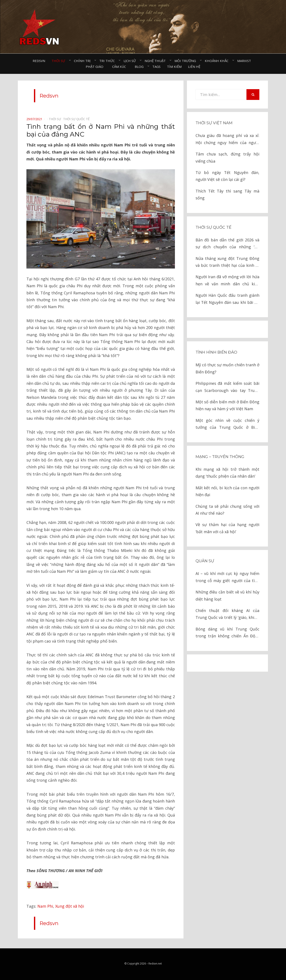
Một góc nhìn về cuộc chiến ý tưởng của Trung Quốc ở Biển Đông (227, 424)
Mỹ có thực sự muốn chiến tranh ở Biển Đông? (227, 368)
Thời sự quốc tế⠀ (77, 119)
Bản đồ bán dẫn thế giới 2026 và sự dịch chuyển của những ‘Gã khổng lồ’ (227, 244)
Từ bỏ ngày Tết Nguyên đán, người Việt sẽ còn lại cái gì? (227, 176)
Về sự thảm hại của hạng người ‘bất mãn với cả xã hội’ (227, 528)
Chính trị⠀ (83, 61)
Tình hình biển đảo (216, 352)
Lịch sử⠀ (131, 61)
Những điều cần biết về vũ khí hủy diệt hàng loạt (227, 595)
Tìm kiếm (174, 67)
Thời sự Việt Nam (214, 123)
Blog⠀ (140, 67)
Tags (156, 67)
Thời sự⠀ (60, 61)
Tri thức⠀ (108, 61)
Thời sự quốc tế (213, 227)
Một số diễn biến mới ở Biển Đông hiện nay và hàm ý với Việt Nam (227, 405)
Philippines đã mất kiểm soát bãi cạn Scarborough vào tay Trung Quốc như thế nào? (227, 387)
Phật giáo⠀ (96, 67)
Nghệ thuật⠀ (156, 61)
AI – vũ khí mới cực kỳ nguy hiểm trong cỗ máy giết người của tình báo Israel (227, 577)
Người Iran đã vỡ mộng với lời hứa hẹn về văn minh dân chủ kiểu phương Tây (227, 281)
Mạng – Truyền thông (220, 457)
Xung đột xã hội (70, 906)
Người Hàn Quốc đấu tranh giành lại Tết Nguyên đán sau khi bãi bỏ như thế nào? (227, 299)
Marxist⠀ (245, 61)
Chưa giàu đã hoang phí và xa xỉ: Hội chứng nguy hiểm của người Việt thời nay (227, 139)
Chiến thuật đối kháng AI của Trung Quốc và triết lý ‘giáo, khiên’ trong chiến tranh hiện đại (227, 614)
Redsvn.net (155, 964)
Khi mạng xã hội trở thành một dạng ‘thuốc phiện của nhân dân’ (227, 473)
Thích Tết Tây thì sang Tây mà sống (227, 194)
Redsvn (39, 61)
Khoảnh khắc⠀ (218, 61)
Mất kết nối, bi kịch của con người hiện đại (227, 491)
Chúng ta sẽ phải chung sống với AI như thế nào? (227, 510)
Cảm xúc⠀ (120, 67)
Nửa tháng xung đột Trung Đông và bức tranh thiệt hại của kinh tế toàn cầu (227, 262)
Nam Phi (45, 906)
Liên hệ (194, 67)
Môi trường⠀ (186, 61)
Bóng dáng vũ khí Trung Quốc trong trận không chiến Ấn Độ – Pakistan (227, 633)
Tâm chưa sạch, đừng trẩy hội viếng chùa (227, 157)
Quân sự (205, 561)
